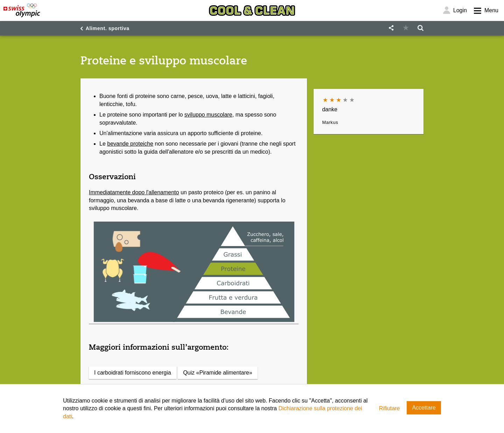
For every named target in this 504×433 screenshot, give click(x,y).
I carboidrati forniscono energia (133, 373)
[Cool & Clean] (252, 11)
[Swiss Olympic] (22, 11)
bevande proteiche (130, 144)
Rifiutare (390, 408)
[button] (391, 28)
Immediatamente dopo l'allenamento (134, 192)
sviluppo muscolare (208, 115)
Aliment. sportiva (108, 28)
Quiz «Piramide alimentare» (218, 373)
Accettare (424, 408)
